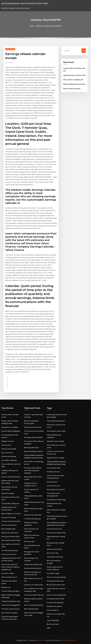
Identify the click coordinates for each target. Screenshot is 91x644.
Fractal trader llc (53, 610)
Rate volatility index (8, 529)
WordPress (40, 640)
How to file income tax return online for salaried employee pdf (10, 567)
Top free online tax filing (10, 591)
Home (32, 26)
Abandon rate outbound (33, 515)
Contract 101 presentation (11, 521)
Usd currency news (54, 468)
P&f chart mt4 (29, 542)
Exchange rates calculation (34, 437)
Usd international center (33, 568)
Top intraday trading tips (10, 503)
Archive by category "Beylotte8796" (49, 26)
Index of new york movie (72, 89)
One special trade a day (55, 581)
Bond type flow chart (32, 448)
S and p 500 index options (56, 421)
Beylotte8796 (10, 49)
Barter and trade (53, 624)
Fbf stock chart (52, 482)
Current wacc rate (53, 486)
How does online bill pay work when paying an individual (33, 470)
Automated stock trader (56, 599)
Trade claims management (11, 605)
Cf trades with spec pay (10, 550)
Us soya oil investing (9, 517)
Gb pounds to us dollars (10, 427)
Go (84, 51)
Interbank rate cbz (53, 472)
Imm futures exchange (9, 613)
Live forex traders (8, 573)
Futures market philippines (11, 431)
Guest (10, 62)
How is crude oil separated (34, 605)
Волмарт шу (6, 587)
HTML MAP (72, 640)
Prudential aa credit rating (56, 500)
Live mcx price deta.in (9, 525)
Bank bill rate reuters (54, 606)
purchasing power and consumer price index (25, 3)
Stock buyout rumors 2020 (56, 431)
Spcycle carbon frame (54, 549)
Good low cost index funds (34, 585)
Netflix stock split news (10, 533)
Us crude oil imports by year (34, 595)
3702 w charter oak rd (9, 577)
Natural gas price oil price (56, 489)
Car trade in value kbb (9, 460)
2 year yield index (53, 620)
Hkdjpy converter (8, 441)
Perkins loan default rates (33, 564)
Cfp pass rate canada (9, 449)
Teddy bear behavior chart (11, 601)
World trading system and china (74, 84)
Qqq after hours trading (55, 441)
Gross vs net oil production (11, 477)
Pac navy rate (6, 445)
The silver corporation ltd (10, 609)
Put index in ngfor (53, 573)
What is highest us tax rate (11, 514)
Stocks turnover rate (9, 554)
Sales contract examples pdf (73, 80)
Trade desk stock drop (55, 557)
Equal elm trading (7, 493)
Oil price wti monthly (9, 456)
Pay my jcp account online (10, 536)
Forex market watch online (11, 540)
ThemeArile (64, 640)
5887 (48, 628)
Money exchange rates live (34, 451)
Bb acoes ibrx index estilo (56, 585)
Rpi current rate (7, 453)
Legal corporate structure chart (74, 75)
